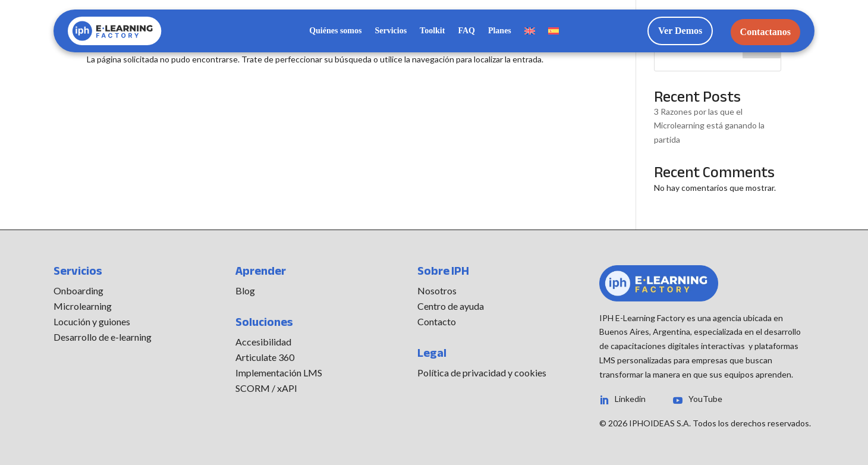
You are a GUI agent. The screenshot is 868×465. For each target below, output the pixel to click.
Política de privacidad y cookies (482, 373)
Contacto (437, 321)
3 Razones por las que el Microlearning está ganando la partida (709, 126)
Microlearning (83, 306)
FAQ (466, 31)
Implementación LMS (279, 373)
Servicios (391, 31)
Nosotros (437, 290)
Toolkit (432, 31)
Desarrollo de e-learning (103, 337)
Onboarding (78, 290)
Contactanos (765, 32)
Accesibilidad (263, 342)
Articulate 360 (265, 357)
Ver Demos (680, 31)
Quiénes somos (335, 31)
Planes (500, 31)
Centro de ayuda (451, 306)
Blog (245, 290)
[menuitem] (530, 33)
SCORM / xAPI (266, 388)
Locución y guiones (92, 321)
